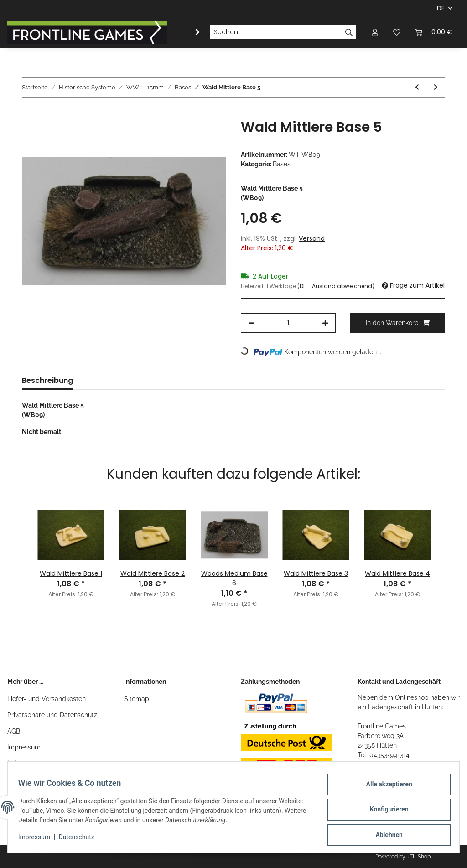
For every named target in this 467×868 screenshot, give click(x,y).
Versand (312, 238)
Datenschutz (81, 840)
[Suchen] (276, 32)
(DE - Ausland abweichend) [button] (336, 286)
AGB (14, 731)
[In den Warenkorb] (29, 114)
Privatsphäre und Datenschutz (52, 715)
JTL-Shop (419, 857)
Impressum (24, 747)
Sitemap (137, 699)
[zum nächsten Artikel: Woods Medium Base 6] (436, 87)
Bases (282, 164)
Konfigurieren (385, 812)
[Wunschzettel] (397, 32)
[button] (375, 32)
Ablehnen (385, 836)
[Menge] (288, 323)
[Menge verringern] (251, 323)
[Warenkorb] (434, 32)
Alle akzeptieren (385, 788)
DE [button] (441, 8)
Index (15, 763)
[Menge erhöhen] (325, 323)
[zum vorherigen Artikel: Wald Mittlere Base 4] (417, 87)
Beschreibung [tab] (47, 380)
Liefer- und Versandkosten (47, 699)
